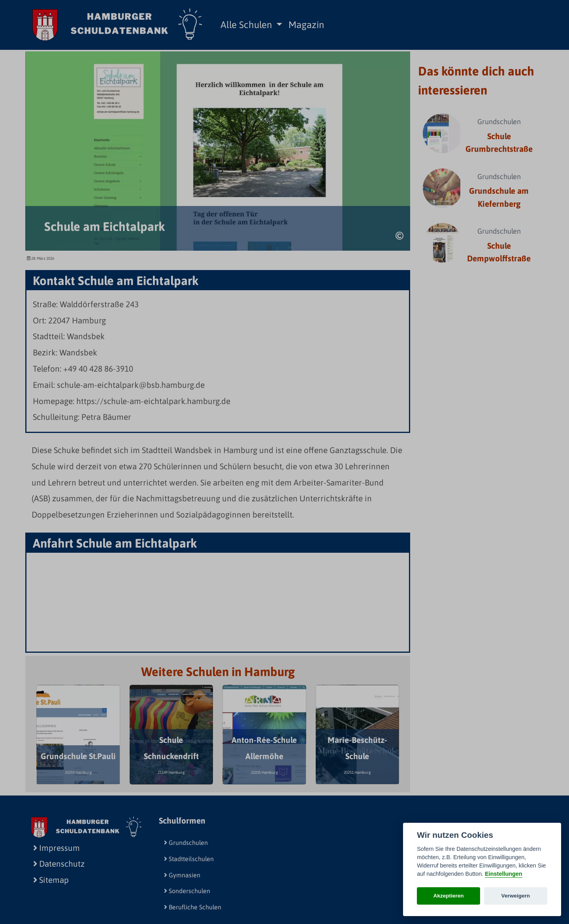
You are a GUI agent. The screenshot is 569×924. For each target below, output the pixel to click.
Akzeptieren (449, 896)
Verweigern (516, 896)
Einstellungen (503, 874)
